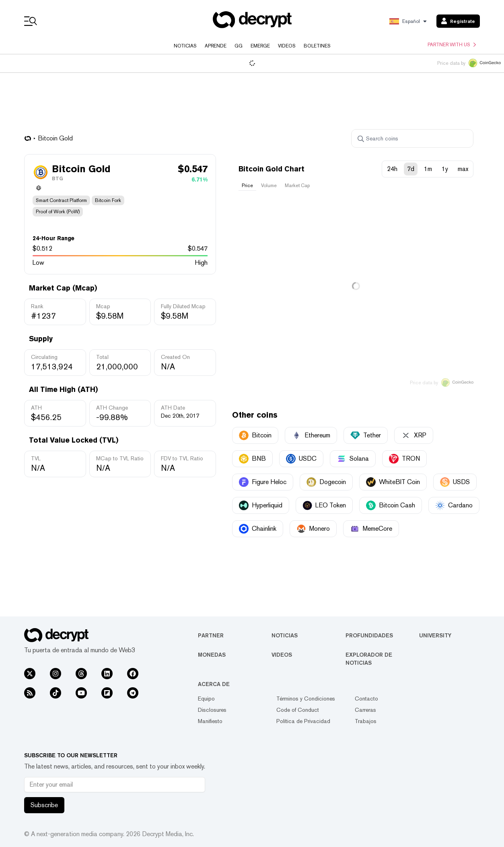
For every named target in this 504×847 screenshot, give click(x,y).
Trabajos (366, 721)
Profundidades (369, 635)
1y (445, 169)
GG (239, 46)
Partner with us (452, 45)
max (463, 169)
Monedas (212, 655)
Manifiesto (210, 721)
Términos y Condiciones (306, 699)
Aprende (216, 46)
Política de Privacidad (303, 721)
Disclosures (212, 710)
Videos (287, 46)
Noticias (185, 46)
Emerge (260, 46)
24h (392, 169)
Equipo (206, 699)
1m (428, 169)
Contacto (366, 699)
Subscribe (44, 805)
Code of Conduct (298, 710)
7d (411, 169)
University (435, 635)
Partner (211, 635)
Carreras (365, 710)
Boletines (317, 46)
